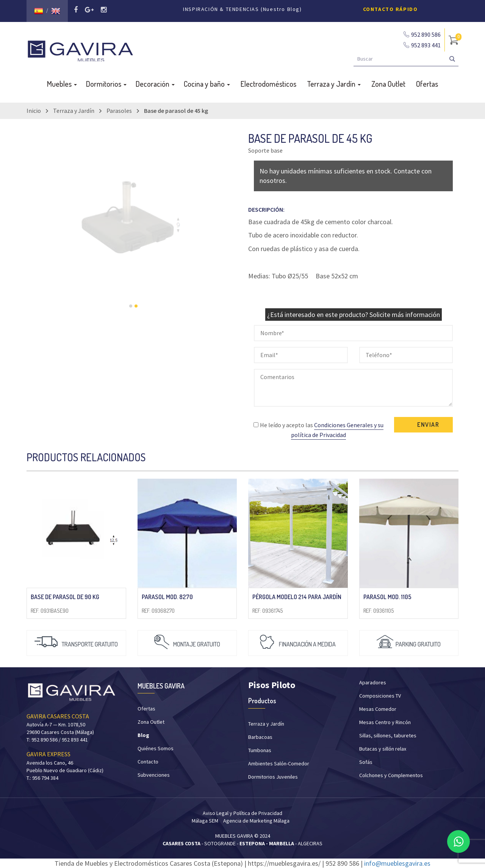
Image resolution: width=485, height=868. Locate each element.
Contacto (148, 762)
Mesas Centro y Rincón (385, 722)
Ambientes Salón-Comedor (279, 763)
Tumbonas (260, 750)
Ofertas (427, 84)
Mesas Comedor (378, 709)
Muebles (62, 84)
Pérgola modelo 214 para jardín (297, 597)
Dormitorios (106, 84)
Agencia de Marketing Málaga (256, 821)
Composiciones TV (380, 696)
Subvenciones (154, 775)
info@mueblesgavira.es (397, 863)
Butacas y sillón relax (383, 749)
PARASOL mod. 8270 (167, 597)
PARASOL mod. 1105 (387, 597)
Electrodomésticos (268, 84)
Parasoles (119, 111)
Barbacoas (260, 737)
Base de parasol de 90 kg (65, 597)
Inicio (34, 111)
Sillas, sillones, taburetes (388, 735)
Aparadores (373, 682)
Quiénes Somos (156, 748)
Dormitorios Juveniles (273, 777)
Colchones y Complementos (391, 775)
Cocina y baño (207, 84)
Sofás (366, 762)
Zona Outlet (388, 84)
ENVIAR (428, 425)
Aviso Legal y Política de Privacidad (242, 813)
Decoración (155, 84)
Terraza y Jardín (334, 84)
